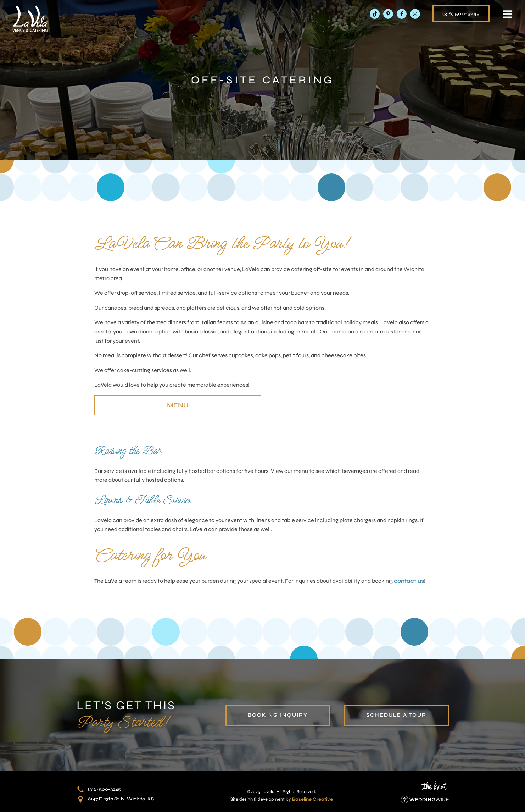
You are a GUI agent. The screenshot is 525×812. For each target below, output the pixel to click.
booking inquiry (278, 715)
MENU (178, 405)
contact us (409, 581)
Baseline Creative (312, 799)
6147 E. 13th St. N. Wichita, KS (121, 799)
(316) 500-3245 (461, 14)
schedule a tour (396, 715)
